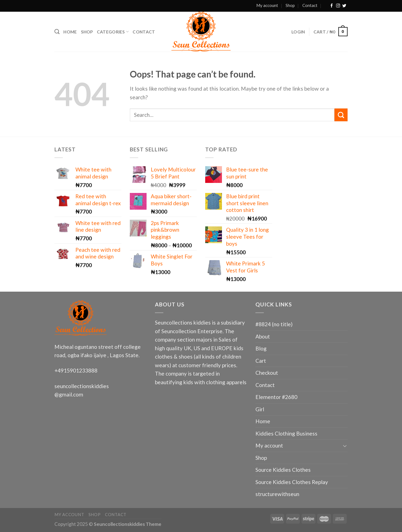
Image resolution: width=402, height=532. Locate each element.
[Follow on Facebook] (332, 6)
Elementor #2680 (276, 397)
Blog (261, 348)
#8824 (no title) (274, 324)
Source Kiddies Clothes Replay (292, 482)
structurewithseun (277, 494)
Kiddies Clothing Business (286, 433)
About (263, 336)
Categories (113, 32)
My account (267, 5)
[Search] (57, 32)
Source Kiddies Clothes (283, 470)
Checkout (267, 373)
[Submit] (341, 115)
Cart (261, 361)
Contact (310, 5)
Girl (260, 409)
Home (70, 32)
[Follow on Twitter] (344, 6)
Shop (290, 5)
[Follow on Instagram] (338, 6)
